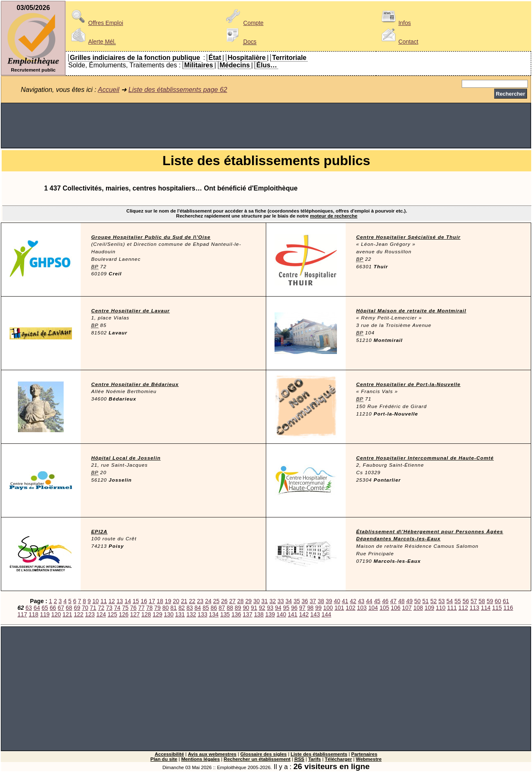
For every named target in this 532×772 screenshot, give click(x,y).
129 (157, 614)
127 (135, 614)
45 (377, 601)
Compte (244, 23)
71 (93, 608)
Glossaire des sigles (264, 754)
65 (45, 608)
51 (425, 601)
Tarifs (315, 759)
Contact (398, 42)
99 (318, 608)
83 (189, 608)
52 (434, 601)
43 (361, 601)
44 (369, 601)
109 (429, 608)
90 (246, 608)
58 (482, 601)
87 (222, 608)
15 (136, 601)
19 (168, 601)
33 (281, 601)
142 (304, 614)
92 (262, 608)
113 (474, 608)
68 (69, 608)
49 (410, 601)
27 (232, 601)
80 (165, 608)
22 (192, 601)
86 (214, 608)
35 (297, 601)
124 (101, 614)
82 (182, 608)
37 (313, 601)
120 (56, 614)
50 (417, 601)
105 (384, 608)
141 (293, 614)
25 (216, 601)
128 (146, 614)
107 (407, 608)
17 (152, 601)
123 (90, 614)
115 (497, 608)
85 (206, 608)
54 (449, 601)
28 (240, 601)
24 (208, 601)
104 (373, 608)
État (215, 58)
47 (393, 601)
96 (294, 608)
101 (339, 608)
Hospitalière (247, 58)
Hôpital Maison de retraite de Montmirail (411, 311)
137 (248, 614)
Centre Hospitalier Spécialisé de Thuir (408, 237)
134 (214, 614)
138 (259, 614)
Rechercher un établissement (257, 759)
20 (176, 601)
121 (67, 614)
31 (264, 601)
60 (498, 601)
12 (112, 601)
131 (180, 614)
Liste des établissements (319, 754)
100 (328, 608)
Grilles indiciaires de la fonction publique (135, 58)
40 (337, 601)
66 (53, 608)
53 (442, 601)
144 (326, 614)
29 (249, 601)
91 (254, 608)
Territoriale (289, 58)
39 (329, 601)
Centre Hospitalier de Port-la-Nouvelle (408, 384)
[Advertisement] (266, 126)
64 (37, 608)
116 (508, 608)
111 (452, 608)
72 (101, 608)
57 (474, 601)
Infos (395, 23)
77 (141, 608)
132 (191, 614)
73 (109, 608)
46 (385, 601)
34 (288, 601)
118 (33, 614)
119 (45, 614)
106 (396, 608)
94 (278, 608)
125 (113, 614)
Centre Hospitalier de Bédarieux (135, 384)
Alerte (92, 42)
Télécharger (338, 759)
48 (401, 601)
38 (321, 601)
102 (350, 608)
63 (28, 608)
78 (150, 608)
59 (490, 601)
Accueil (109, 90)
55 (458, 601)
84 (198, 608)
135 (225, 614)
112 (463, 608)
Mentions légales (201, 759)
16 (144, 601)
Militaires (199, 65)
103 (362, 608)
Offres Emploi (96, 23)
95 (286, 608)
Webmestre (369, 759)
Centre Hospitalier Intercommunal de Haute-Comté (425, 458)
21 (184, 601)
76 (133, 608)
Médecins (235, 65)
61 (506, 601)
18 (160, 601)
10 (95, 601)
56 (466, 601)
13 (120, 601)
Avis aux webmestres (212, 754)
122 (78, 614)
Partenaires (364, 754)
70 (85, 608)
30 (256, 601)
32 (273, 601)
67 (61, 608)
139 (270, 614)
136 (236, 614)
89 (238, 608)
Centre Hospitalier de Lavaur (130, 311)
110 (441, 608)
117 (22, 614)
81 (174, 608)
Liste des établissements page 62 (178, 90)
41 (345, 601)
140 (281, 614)
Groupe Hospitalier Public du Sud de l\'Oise (151, 237)
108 (418, 608)
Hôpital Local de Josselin (126, 458)
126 (124, 614)
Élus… (267, 65)
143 (315, 614)
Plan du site (164, 759)
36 (305, 601)
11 (103, 601)
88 (230, 608)
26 (224, 601)
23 (200, 601)
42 (353, 601)
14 (127, 601)
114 (486, 608)
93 (270, 608)
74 (117, 608)
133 (202, 614)
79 (157, 608)
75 (125, 608)
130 (169, 614)
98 (310, 608)
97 (302, 608)
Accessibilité (169, 754)
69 (77, 608)
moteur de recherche (334, 216)
